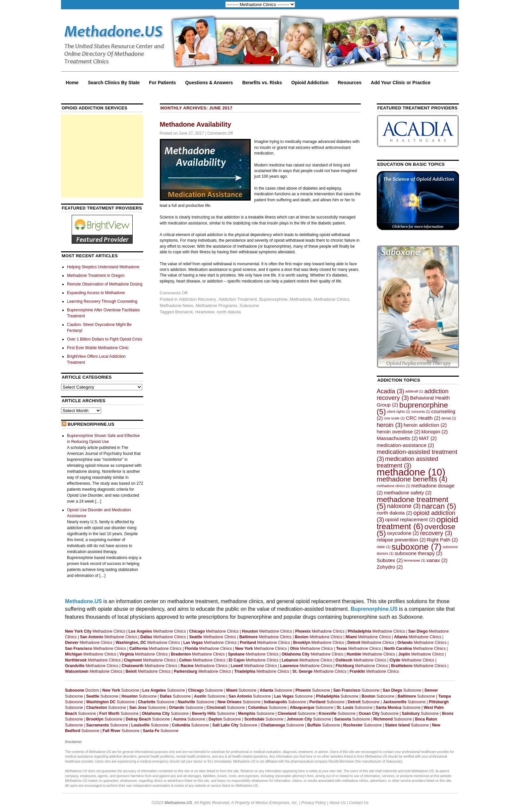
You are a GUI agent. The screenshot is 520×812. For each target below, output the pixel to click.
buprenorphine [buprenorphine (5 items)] (412, 408)
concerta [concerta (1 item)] (421, 411)
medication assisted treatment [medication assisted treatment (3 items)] (408, 462)
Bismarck (184, 312)
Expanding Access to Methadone (96, 293)
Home (72, 83)
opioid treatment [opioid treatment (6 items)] (418, 523)
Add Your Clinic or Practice (401, 83)
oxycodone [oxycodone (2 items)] (403, 533)
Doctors (82, 690)
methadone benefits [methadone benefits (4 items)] (412, 479)
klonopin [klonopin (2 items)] (435, 432)
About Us (337, 803)
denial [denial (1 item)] (449, 418)
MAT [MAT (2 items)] (428, 438)
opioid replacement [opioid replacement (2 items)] (410, 519)
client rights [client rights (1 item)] (399, 411)
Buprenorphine (273, 299)
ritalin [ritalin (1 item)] (384, 547)
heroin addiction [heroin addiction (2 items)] (425, 425)
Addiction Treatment (238, 299)
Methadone (301, 299)
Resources (350, 83)
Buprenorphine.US (91, 424)
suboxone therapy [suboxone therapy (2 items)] (419, 553)
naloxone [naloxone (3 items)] (404, 506)
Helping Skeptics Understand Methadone (103, 267)
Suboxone (249, 306)
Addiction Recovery (197, 299)
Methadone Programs (216, 306)
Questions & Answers (209, 83)
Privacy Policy (314, 803)
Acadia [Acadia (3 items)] (390, 391)
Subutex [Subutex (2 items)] (390, 560)
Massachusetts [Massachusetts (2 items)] (397, 438)
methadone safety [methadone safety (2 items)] (408, 493)
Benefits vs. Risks (262, 83)
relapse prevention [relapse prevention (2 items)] (401, 540)
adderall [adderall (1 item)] (414, 391)
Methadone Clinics (331, 299)
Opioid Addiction (310, 83)
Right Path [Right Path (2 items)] (442, 540)
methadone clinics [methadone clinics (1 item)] (393, 486)
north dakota (229, 312)
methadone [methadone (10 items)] (411, 472)
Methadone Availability (195, 124)
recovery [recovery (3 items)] (436, 533)
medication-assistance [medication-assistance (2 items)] (405, 445)
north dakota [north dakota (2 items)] (394, 513)
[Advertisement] (102, 156)
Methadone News (177, 306)
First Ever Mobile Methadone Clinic (98, 348)
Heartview (205, 312)
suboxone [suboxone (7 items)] (417, 547)
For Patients (162, 83)
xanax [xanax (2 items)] (437, 560)
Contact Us (359, 803)
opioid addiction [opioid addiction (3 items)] (416, 516)
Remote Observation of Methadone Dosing (105, 284)
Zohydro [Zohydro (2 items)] (390, 567)
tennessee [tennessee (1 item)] (415, 560)
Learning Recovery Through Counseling (102, 301)
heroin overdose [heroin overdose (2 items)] (399, 432)
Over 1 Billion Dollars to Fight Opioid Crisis (105, 339)
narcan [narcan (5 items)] (439, 506)
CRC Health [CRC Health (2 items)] (423, 418)
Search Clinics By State (114, 83)
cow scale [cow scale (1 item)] (394, 418)
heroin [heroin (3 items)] (390, 425)
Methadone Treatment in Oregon (96, 276)
